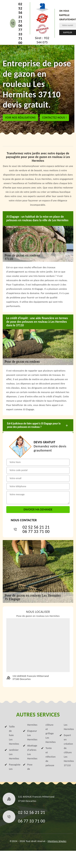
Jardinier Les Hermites (13, 754)
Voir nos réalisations (20, 118)
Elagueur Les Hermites (31, 735)
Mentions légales (57, 841)
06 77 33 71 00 (20, 34)
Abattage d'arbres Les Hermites (31, 752)
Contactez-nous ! (54, 118)
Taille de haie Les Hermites (13, 735)
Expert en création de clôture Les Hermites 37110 (68, 750)
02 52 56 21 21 (20, 13)
